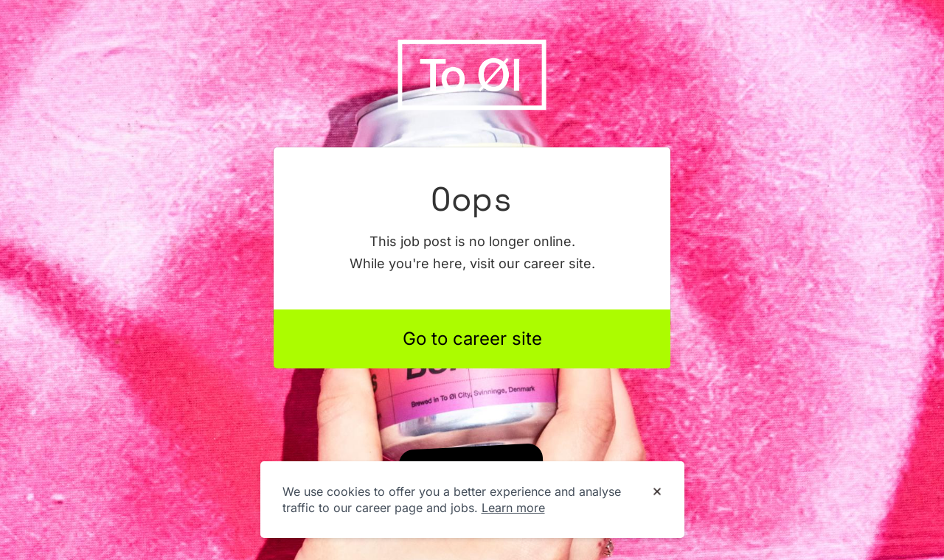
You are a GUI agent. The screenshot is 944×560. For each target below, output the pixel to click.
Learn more (513, 508)
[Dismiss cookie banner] (657, 492)
